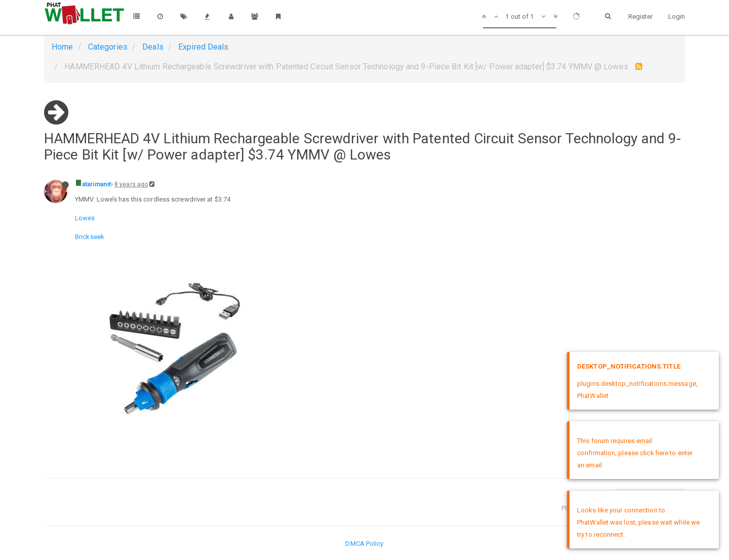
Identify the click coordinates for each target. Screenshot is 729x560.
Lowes (85, 218)
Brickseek (90, 237)
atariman (94, 184)
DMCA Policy (364, 544)
